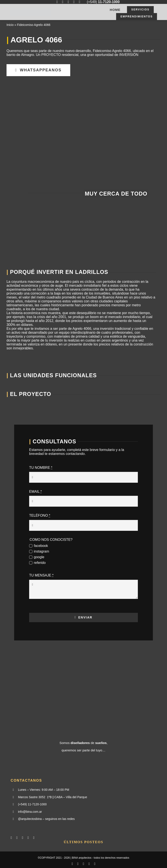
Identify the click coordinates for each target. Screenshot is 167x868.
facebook (41, 546)
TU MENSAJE (41, 575)
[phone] (80, 2)
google (39, 557)
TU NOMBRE (41, 468)
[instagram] (63, 2)
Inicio (10, 25)
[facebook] (57, 2)
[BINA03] (31, 9)
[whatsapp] (68, 2)
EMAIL (35, 492)
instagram (42, 551)
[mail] (74, 2)
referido (40, 563)
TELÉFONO (40, 515)
